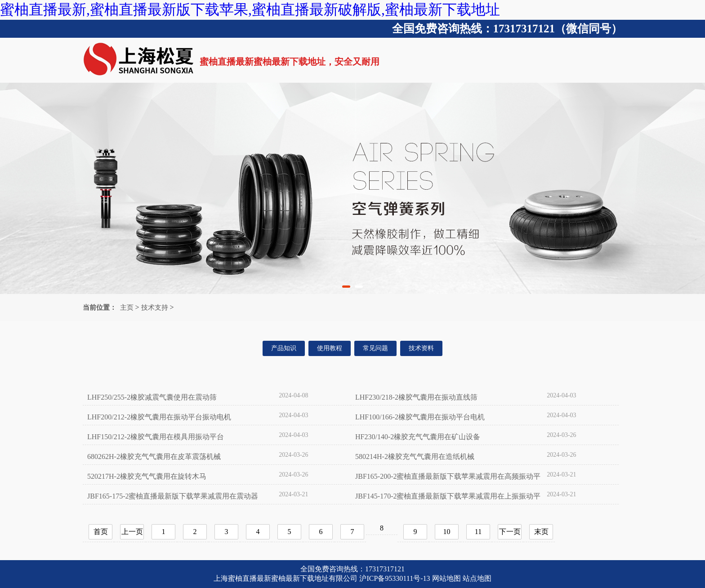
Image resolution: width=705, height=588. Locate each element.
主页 (127, 307)
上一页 (132, 532)
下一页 (510, 532)
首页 (101, 532)
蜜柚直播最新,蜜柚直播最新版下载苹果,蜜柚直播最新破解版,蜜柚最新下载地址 (250, 9)
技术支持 (155, 307)
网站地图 (446, 578)
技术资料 (421, 348)
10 (447, 532)
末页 (541, 532)
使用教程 (330, 348)
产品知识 (284, 348)
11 (478, 532)
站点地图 (477, 578)
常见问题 (375, 348)
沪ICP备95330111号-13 (395, 578)
